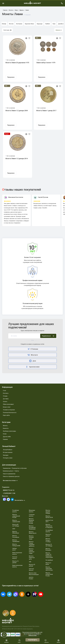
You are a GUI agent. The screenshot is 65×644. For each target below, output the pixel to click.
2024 (14, 529)
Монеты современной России (16, 516)
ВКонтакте (33, 355)
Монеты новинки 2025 (16, 521)
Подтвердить (33, 640)
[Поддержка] (62, 3)
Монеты (5, 426)
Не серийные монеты (49, 531)
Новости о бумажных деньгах (11, 476)
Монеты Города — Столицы (48, 540)
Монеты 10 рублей (15, 562)
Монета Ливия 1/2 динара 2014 (17, 159)
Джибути (61, 24)
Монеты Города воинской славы (32, 551)
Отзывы (5, 396)
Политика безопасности (10, 413)
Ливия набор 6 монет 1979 (46, 63)
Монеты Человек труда (31, 537)
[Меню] (3, 3)
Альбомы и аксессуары (9, 431)
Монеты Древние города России (31, 521)
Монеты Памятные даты (32, 558)
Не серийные (49, 560)
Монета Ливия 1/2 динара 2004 (17, 111)
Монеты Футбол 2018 (49, 517)
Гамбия (47, 24)
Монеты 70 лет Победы (49, 545)
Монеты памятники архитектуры (49, 569)
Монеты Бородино (48, 549)
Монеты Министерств (33, 532)
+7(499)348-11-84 (9, 493)
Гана (54, 24)
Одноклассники (32, 367)
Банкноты (6, 428)
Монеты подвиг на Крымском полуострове (49, 555)
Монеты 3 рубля (48, 564)
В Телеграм (33, 349)
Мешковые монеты (32, 511)
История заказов (8, 452)
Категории (7, 30)
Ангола (11, 24)
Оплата (5, 402)
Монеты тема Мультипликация (34, 574)
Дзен (32, 361)
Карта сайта (6, 415)
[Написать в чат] (4, 635)
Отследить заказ (8, 458)
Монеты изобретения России (49, 574)
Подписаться (48, 336)
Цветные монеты (31, 570)
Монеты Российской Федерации (32, 527)
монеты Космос (31, 578)
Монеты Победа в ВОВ (16, 545)
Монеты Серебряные (16, 541)
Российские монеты (16, 511)
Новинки (5, 439)
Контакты (6, 393)
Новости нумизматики (9, 474)
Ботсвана (19, 24)
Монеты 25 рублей (32, 565)
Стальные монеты (32, 515)
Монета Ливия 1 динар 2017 (46, 111)
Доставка (6, 399)
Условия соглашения (9, 410)
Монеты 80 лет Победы (16, 525)
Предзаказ (11, 77)
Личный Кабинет (8, 450)
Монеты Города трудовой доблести (32, 544)
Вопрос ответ (7, 407)
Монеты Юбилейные (16, 532)
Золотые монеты (15, 558)
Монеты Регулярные (16, 536)
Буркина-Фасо (29, 24)
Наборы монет (15, 549)
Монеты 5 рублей (48, 535)
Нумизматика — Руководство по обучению (15, 468)
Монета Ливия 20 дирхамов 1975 (17, 63)
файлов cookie (33, 635)
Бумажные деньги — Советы (11, 471)
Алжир (4, 24)
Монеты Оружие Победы (48, 512)
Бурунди (40, 24)
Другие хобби (7, 437)
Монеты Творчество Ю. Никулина (49, 526)
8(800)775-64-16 (9, 490)
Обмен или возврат (8, 404)
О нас (4, 391)
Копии (5, 434)
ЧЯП (30, 562)
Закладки (6, 455)
